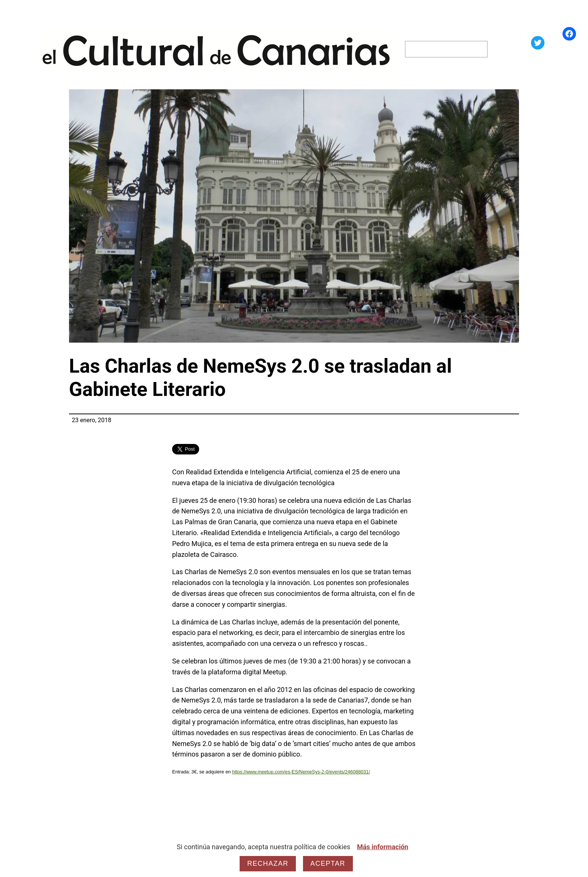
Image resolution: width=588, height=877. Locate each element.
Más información (383, 847)
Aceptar (328, 863)
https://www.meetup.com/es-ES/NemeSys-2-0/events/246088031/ (301, 772)
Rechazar (268, 863)
